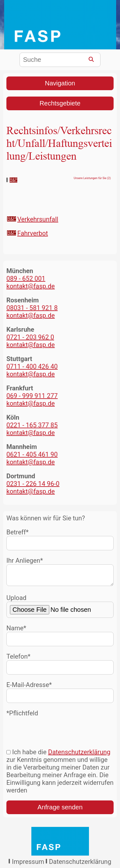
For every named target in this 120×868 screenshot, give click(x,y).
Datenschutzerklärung (79, 755)
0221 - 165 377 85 (32, 425)
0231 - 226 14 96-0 (33, 484)
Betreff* (60, 539)
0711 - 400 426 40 (32, 366)
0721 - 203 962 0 (30, 337)
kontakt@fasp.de (31, 286)
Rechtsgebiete (60, 103)
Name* (60, 638)
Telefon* (60, 666)
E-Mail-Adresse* (60, 694)
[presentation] (55, 732)
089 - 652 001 (26, 278)
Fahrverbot (33, 233)
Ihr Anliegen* (60, 573)
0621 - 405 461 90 (32, 454)
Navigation (60, 83)
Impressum (28, 864)
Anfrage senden (60, 810)
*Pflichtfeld (22, 716)
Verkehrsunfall (38, 219)
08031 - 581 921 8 (32, 308)
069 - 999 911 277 (32, 396)
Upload (60, 608)
